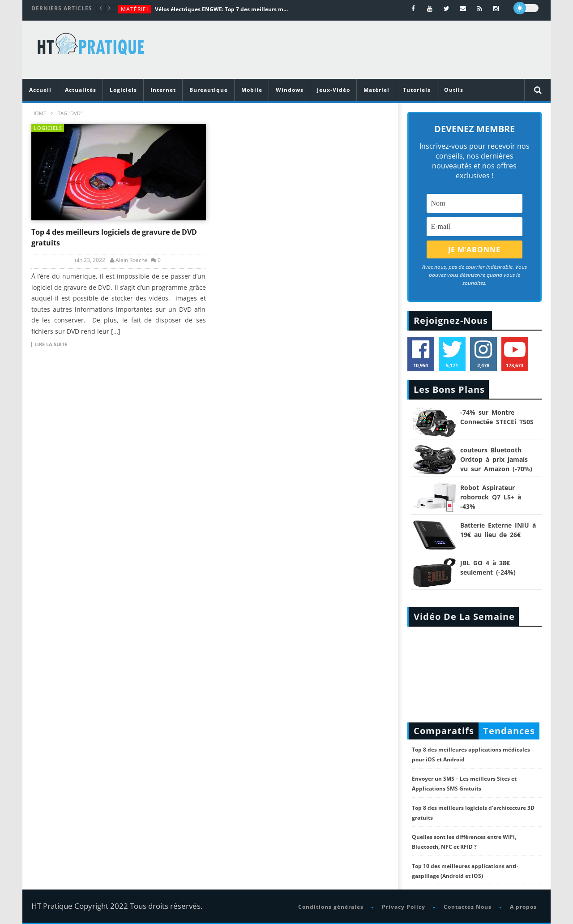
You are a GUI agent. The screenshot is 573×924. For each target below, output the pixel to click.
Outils (454, 90)
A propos (523, 907)
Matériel (135, 9)
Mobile (252, 90)
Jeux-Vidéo (334, 90)
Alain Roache (132, 260)
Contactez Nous (468, 907)
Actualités (81, 90)
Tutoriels (417, 90)
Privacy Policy (404, 907)
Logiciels (123, 90)
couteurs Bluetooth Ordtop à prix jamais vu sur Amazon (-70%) (496, 459)
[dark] (526, 8)
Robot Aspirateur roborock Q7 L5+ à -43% (491, 497)
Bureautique (209, 90)
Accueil (40, 90)
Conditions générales (331, 907)
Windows (290, 90)
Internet (163, 90)
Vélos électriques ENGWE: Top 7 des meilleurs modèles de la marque (222, 9)
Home (39, 113)
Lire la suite (51, 344)
